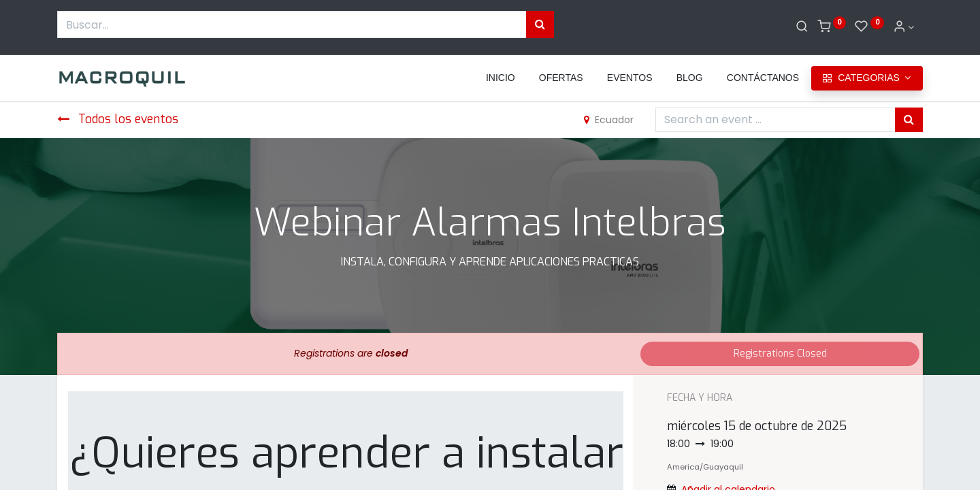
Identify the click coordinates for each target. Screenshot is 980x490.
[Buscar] (802, 27)
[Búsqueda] (540, 24)
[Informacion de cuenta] (904, 27)
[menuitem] (501, 78)
